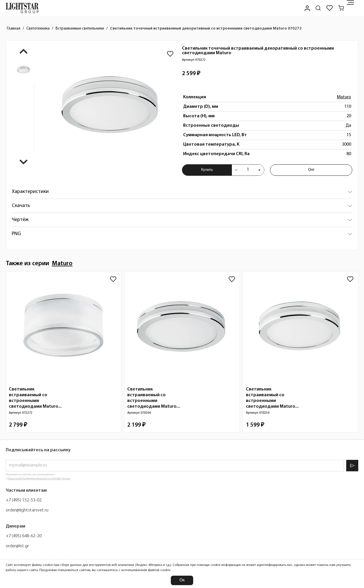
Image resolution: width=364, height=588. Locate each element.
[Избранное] (330, 8)
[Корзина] (341, 8)
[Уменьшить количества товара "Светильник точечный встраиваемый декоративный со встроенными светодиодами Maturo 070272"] (236, 170)
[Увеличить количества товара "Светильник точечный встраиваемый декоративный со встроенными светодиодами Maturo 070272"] (259, 170)
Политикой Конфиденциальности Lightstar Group (39, 479)
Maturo (344, 97)
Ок (182, 580)
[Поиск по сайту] (318, 8)
